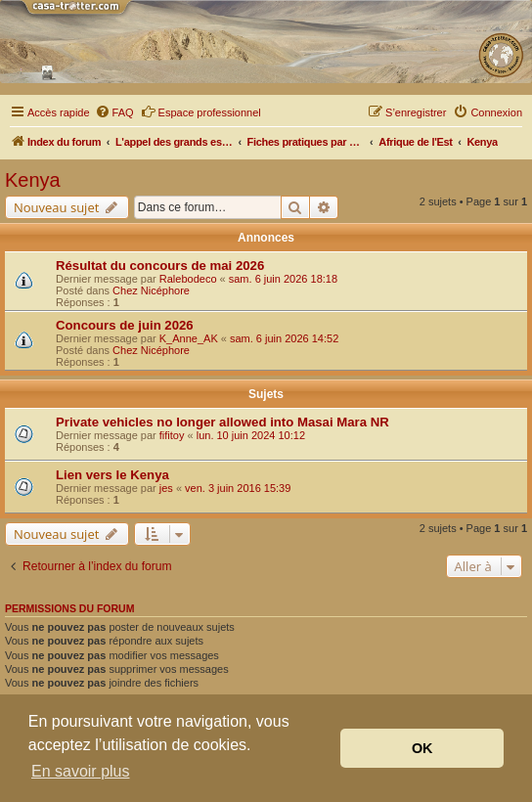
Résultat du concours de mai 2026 (160, 266)
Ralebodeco (188, 279)
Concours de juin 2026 (125, 325)
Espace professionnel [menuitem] (201, 111)
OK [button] (422, 748)
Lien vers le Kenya (112, 475)
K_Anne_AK (189, 338)
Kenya (33, 180)
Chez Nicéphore (151, 290)
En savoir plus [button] (81, 771)
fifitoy (172, 435)
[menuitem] (114, 112)
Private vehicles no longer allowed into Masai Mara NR (222, 422)
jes (166, 488)
